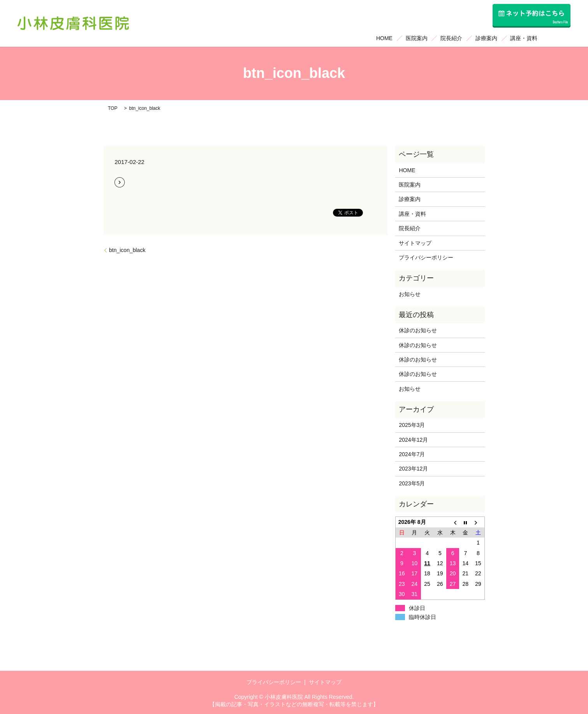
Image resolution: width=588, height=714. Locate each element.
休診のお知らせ (418, 330)
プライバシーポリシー (426, 257)
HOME (384, 38)
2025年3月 (412, 425)
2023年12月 (413, 469)
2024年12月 (413, 440)
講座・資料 (524, 38)
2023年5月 (412, 483)
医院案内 (417, 38)
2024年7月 (412, 454)
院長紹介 (451, 38)
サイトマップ (415, 243)
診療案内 (486, 38)
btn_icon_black (127, 250)
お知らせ (410, 294)
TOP (113, 108)
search (557, 39)
